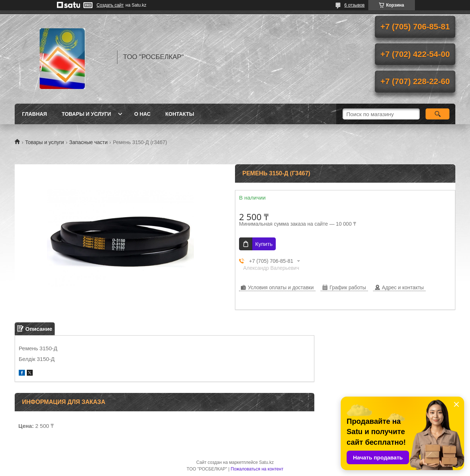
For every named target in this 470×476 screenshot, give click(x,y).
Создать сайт (110, 5)
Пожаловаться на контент (257, 469)
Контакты (180, 114)
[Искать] (438, 114)
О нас (142, 114)
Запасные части (88, 142)
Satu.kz (266, 462)
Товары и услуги (86, 114)
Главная (35, 114)
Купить (264, 244)
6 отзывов (355, 5)
